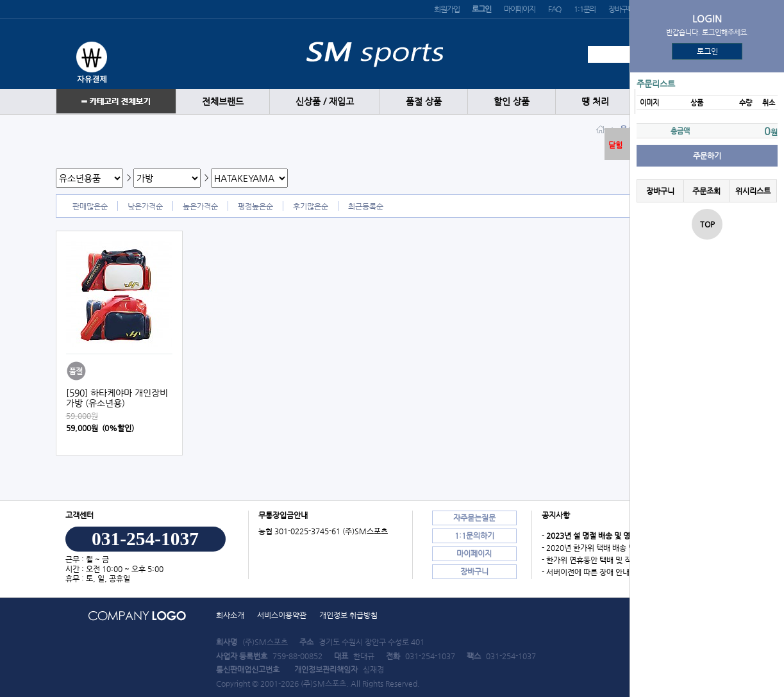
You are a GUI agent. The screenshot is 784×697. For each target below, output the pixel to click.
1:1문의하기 (474, 536)
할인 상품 (512, 102)
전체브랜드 (223, 102)
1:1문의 (585, 9)
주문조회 (706, 191)
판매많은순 (90, 206)
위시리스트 (753, 191)
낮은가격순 (145, 206)
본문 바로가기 (0, 0)
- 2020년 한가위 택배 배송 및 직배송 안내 (608, 548)
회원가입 (446, 9)
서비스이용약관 (282, 615)
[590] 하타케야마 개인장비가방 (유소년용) (117, 398)
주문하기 (707, 156)
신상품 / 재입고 (325, 102)
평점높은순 (255, 206)
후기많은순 (311, 206)
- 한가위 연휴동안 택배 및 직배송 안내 (602, 560)
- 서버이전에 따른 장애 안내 (586, 572)
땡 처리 (595, 102)
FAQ (555, 9)
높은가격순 (200, 206)
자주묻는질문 (474, 518)
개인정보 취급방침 (348, 615)
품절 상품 (424, 102)
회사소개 (230, 615)
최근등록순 (366, 206)
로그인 (707, 51)
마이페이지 (520, 9)
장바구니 (621, 9)
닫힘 (615, 145)
